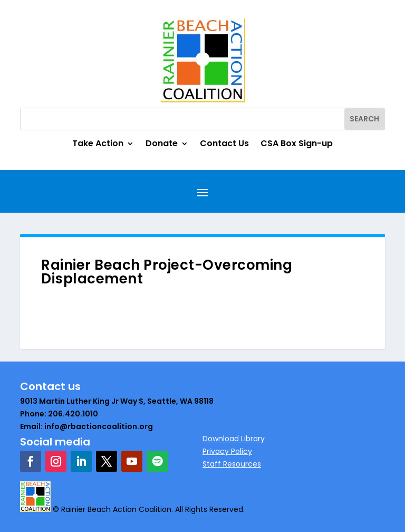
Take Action (98, 145)
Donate (162, 145)
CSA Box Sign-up (297, 145)
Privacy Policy (227, 451)
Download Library (234, 439)
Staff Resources (232, 464)
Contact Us (224, 145)
